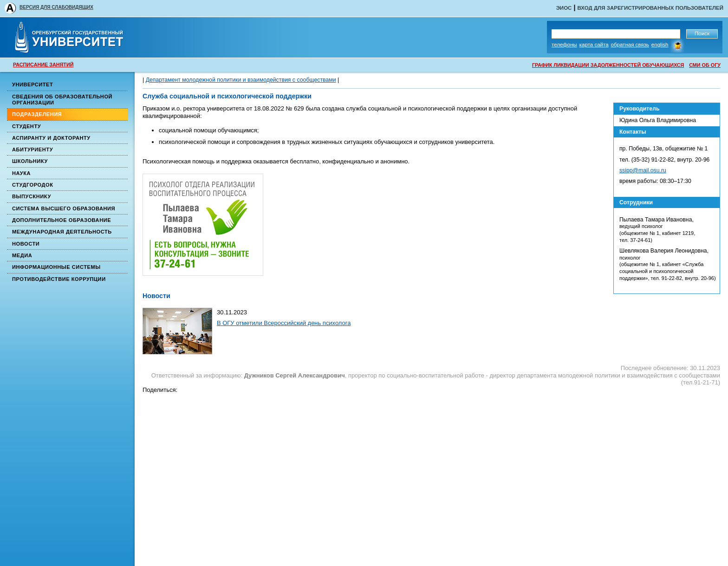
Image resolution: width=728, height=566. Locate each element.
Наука (21, 173)
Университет (32, 85)
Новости (26, 244)
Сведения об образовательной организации (62, 100)
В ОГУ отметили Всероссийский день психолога (284, 323)
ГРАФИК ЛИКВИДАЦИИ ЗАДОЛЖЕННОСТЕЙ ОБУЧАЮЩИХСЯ (608, 65)
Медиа (22, 255)
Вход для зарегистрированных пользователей (650, 8)
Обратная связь (630, 45)
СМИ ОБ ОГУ (705, 65)
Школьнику (30, 161)
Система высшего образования (64, 208)
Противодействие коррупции (59, 279)
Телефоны (564, 45)
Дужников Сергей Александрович (295, 375)
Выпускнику (32, 196)
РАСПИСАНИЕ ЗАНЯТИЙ (43, 65)
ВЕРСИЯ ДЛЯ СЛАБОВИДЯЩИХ (56, 7)
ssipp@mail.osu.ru (643, 170)
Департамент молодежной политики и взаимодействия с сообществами (241, 80)
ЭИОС (564, 8)
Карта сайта (594, 45)
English (660, 45)
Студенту (26, 126)
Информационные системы (56, 267)
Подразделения (37, 114)
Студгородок (33, 185)
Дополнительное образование (62, 220)
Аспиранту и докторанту (51, 138)
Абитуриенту (32, 150)
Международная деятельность (62, 232)
